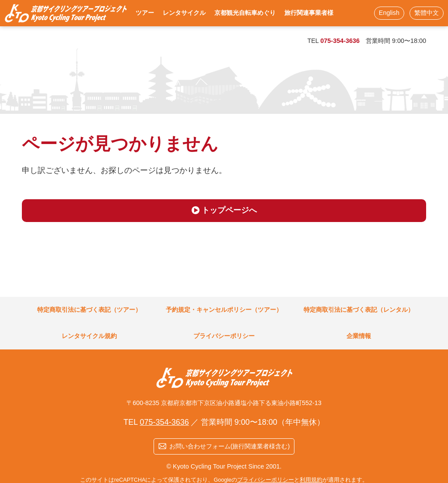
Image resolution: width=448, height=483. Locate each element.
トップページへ (229, 210)
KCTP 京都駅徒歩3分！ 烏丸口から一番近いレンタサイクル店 (66, 13)
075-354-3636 (340, 41)
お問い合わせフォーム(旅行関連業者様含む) (230, 446)
